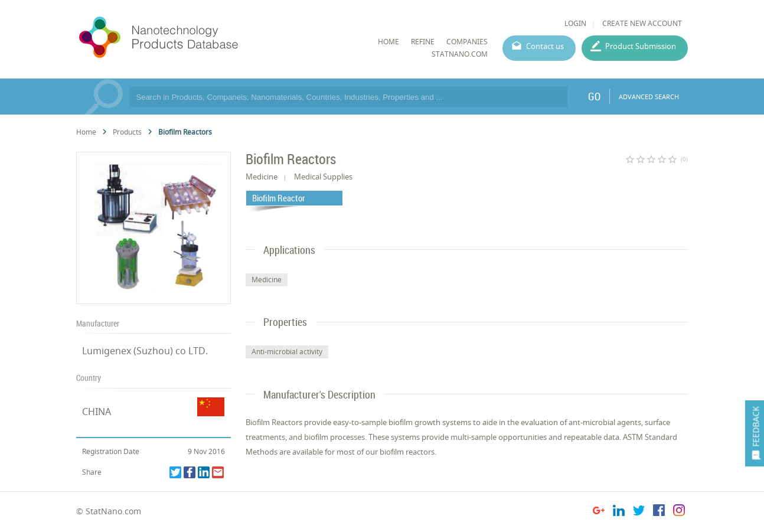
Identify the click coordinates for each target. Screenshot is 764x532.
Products (127, 132)
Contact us (545, 46)
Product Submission (641, 46)
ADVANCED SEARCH (649, 97)
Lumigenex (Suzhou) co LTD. (145, 351)
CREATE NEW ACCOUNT (642, 23)
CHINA (97, 412)
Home (86, 132)
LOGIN (575, 23)
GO (594, 96)
